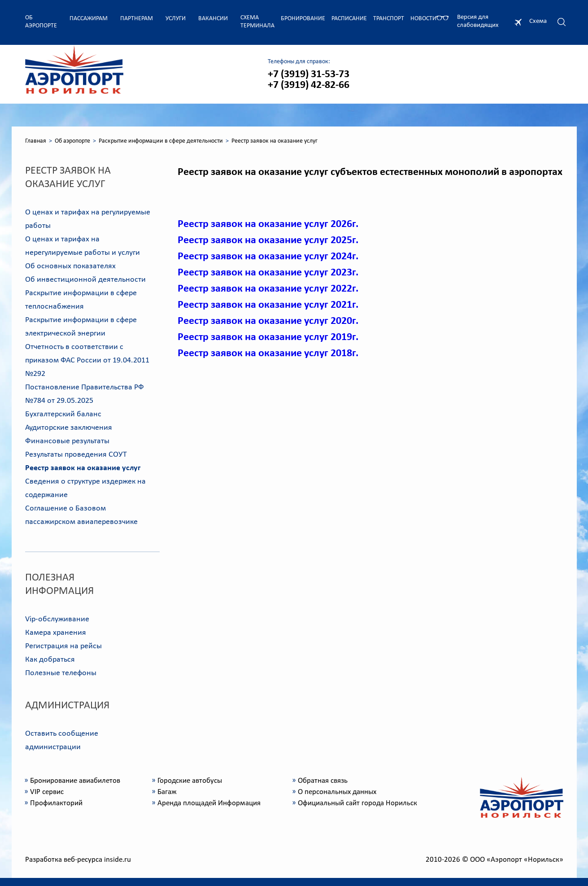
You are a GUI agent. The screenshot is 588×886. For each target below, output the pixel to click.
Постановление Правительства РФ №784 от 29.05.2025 (85, 394)
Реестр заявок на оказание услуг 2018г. (268, 354)
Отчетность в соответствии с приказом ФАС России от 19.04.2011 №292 (87, 360)
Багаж (167, 792)
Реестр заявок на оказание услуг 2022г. (268, 289)
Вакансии (213, 19)
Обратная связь (323, 781)
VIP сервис (47, 792)
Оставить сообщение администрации (62, 740)
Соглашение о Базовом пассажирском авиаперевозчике (81, 515)
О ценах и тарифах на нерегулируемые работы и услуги (83, 246)
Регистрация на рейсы (63, 646)
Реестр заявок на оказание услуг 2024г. (268, 257)
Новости (423, 19)
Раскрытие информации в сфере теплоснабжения (81, 300)
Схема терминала (257, 22)
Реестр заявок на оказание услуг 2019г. (268, 337)
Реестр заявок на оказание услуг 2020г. (268, 321)
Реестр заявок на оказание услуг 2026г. (268, 224)
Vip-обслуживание (57, 619)
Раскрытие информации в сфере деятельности (161, 141)
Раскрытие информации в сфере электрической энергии (81, 327)
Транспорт (389, 19)
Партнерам (137, 19)
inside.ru (118, 860)
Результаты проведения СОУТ (76, 455)
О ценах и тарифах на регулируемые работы (88, 219)
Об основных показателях (70, 266)
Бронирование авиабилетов (75, 781)
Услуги (176, 19)
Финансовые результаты (67, 441)
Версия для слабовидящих (478, 21)
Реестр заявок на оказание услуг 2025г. (268, 240)
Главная (36, 141)
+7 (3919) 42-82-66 (309, 85)
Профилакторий (56, 803)
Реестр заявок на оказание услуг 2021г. (268, 305)
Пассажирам (89, 19)
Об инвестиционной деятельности (85, 280)
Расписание (349, 19)
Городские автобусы (190, 781)
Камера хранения (56, 633)
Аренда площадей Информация (209, 803)
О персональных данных (337, 792)
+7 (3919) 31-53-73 (309, 74)
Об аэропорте (41, 22)
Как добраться (50, 660)
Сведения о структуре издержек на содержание (85, 488)
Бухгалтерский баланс (63, 414)
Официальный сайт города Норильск (357, 803)
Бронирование (303, 19)
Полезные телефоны (61, 673)
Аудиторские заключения (69, 428)
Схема (538, 21)
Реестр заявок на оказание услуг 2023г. (268, 273)
